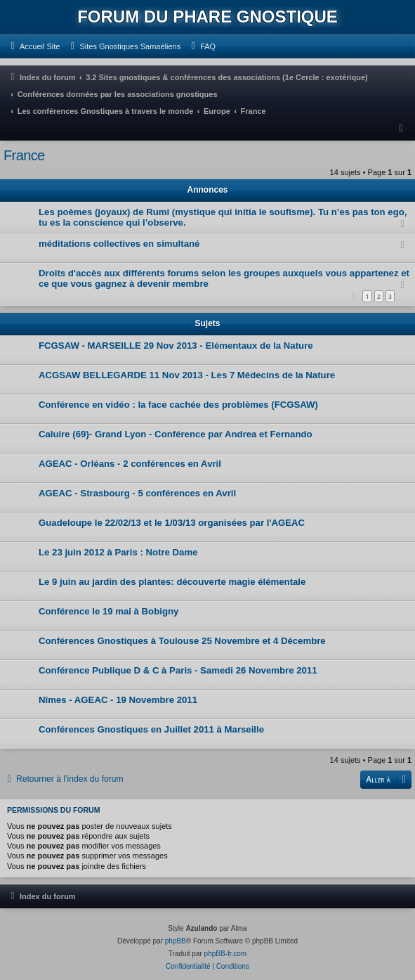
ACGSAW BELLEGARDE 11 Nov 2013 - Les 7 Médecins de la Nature (187, 375)
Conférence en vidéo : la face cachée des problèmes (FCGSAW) (178, 405)
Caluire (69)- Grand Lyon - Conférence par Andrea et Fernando (176, 434)
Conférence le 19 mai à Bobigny (108, 611)
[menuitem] (33, 46)
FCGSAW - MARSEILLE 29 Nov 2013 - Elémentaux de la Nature (176, 346)
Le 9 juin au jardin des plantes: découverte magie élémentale (172, 582)
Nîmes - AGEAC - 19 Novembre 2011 (118, 700)
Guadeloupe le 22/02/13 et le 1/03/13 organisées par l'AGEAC (172, 523)
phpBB (176, 941)
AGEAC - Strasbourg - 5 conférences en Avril (137, 493)
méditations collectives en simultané (119, 244)
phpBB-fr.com (226, 954)
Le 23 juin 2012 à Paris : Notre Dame (118, 552)
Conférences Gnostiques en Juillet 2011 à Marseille (151, 729)
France (24, 155)
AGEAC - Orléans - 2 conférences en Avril (130, 464)
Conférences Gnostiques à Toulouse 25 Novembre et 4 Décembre (182, 641)
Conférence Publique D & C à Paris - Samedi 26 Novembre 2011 (178, 670)
